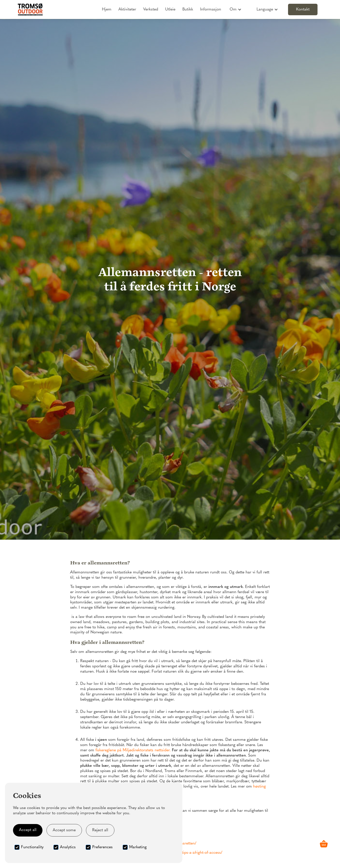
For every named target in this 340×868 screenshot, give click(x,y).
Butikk (188, 9)
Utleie (170, 9)
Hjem (107, 9)
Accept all (28, 830)
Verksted (151, 9)
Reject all (100, 830)
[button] (236, 9)
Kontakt (303, 9)
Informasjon (211, 9)
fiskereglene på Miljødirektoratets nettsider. (133, 750)
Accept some (64, 830)
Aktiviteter (127, 9)
